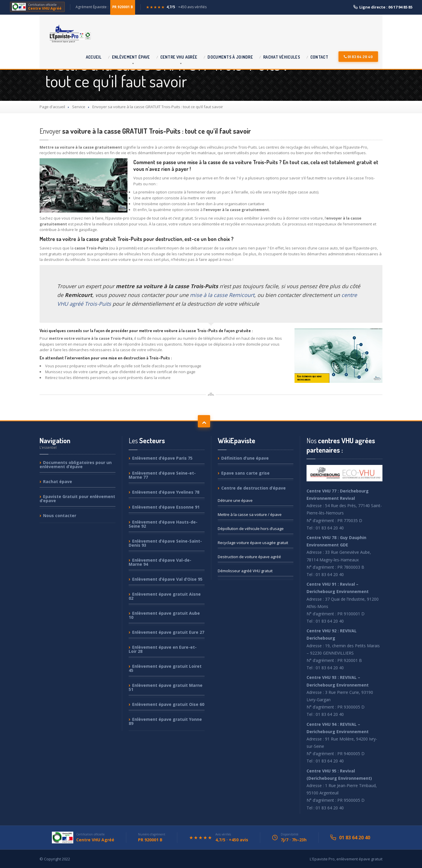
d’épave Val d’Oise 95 (167, 579)
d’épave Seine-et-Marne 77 (162, 475)
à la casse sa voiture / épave (250, 514)
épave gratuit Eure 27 (168, 632)
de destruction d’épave (253, 488)
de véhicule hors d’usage (251, 529)
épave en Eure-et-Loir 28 (163, 649)
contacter (60, 515)
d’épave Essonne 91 (166, 507)
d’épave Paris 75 (162, 458)
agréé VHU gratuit (245, 571)
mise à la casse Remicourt (222, 295)
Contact (319, 57)
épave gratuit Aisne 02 (165, 596)
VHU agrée (179, 57)
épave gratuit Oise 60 (168, 704)
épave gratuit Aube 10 (164, 615)
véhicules (282, 57)
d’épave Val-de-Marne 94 (160, 562)
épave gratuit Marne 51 (166, 687)
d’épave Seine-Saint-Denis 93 (165, 543)
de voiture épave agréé (249, 557)
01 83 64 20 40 (358, 57)
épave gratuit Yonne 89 (165, 721)
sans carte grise (245, 473)
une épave (235, 500)
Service (79, 107)
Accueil (94, 57)
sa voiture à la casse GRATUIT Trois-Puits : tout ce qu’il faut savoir (145, 131)
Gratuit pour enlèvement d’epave (77, 498)
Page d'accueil (52, 107)
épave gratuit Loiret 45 (165, 668)
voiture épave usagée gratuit (253, 543)
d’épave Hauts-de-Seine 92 (163, 524)
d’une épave (245, 458)
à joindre (230, 57)
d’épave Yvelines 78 (166, 492)
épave (131, 57)
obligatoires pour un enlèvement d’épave (76, 465)
